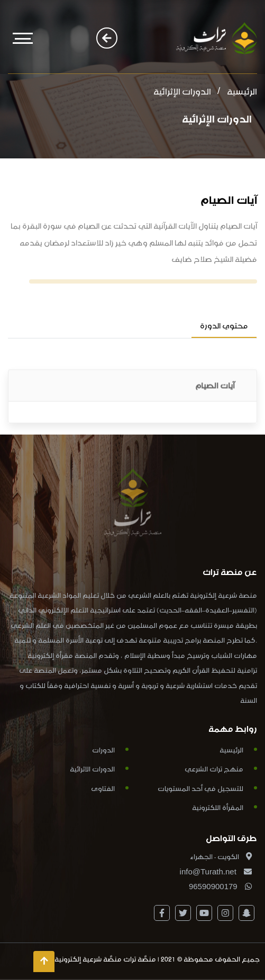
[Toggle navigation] (22, 38)
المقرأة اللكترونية (218, 807)
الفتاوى (103, 788)
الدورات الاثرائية (92, 768)
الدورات (103, 749)
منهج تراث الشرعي (214, 768)
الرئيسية (242, 90)
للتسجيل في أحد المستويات (200, 788)
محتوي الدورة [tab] (224, 324)
